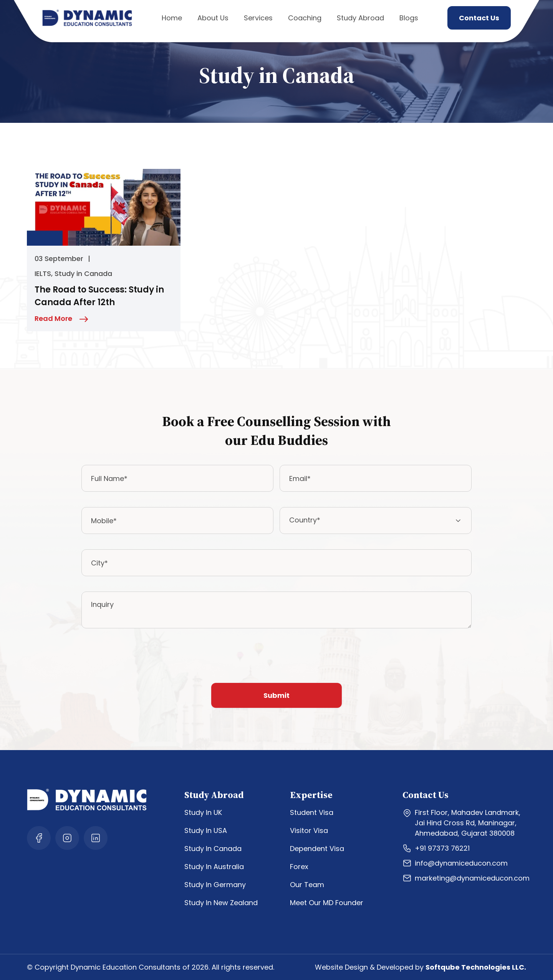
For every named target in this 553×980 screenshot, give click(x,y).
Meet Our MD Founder (327, 903)
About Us (213, 18)
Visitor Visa (309, 830)
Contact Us (479, 18)
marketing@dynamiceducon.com (466, 878)
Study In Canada (213, 849)
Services (258, 18)
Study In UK (203, 812)
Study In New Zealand (221, 903)
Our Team (307, 885)
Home (172, 18)
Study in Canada (83, 274)
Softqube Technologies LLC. (476, 967)
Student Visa (312, 812)
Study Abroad (360, 18)
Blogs (409, 18)
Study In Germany (215, 885)
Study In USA (206, 830)
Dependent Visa (317, 849)
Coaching (305, 18)
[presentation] (140, 659)
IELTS (43, 274)
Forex (299, 867)
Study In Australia (214, 867)
